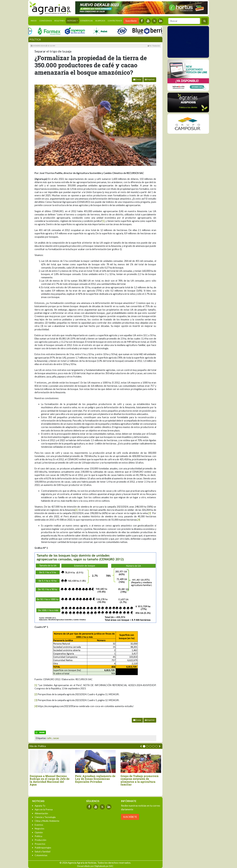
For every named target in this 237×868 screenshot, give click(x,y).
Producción (40, 840)
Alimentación (41, 813)
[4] (139, 520)
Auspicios (100, 21)
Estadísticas (86, 21)
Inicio (34, 20)
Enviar (137, 79)
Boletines (60, 21)
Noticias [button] (72, 21)
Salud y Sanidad (43, 851)
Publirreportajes (43, 848)
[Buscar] (184, 21)
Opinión (39, 832)
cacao (56, 738)
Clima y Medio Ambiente (47, 821)
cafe (49, 738)
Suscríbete (131, 21)
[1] (103, 221)
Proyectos (40, 844)
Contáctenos (115, 21)
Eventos (39, 825)
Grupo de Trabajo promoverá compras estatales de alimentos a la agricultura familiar (140, 780)
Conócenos (46, 21)
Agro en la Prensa (44, 809)
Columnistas (41, 855)
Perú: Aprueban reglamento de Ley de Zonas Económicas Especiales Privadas (95, 779)
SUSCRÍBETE (130, 817)
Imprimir (150, 79)
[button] (144, 746)
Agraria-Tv (40, 806)
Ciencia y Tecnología (45, 817)
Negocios (39, 828)
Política (35, 40)
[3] (150, 513)
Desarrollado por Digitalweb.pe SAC (95, 866)
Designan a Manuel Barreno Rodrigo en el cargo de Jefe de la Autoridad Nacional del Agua (50, 780)
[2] (76, 510)
